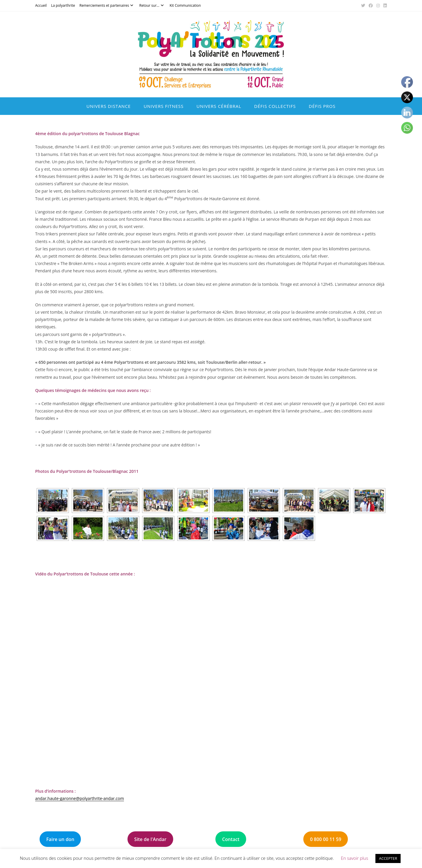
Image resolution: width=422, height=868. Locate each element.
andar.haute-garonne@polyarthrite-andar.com (80, 798)
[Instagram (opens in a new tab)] (378, 6)
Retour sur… (152, 5)
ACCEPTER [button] (388, 858)
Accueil (41, 5)
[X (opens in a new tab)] (363, 6)
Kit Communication (185, 5)
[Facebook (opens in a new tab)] (371, 6)
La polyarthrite (63, 5)
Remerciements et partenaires (107, 5)
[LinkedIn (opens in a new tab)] (384, 6)
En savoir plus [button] (354, 858)
